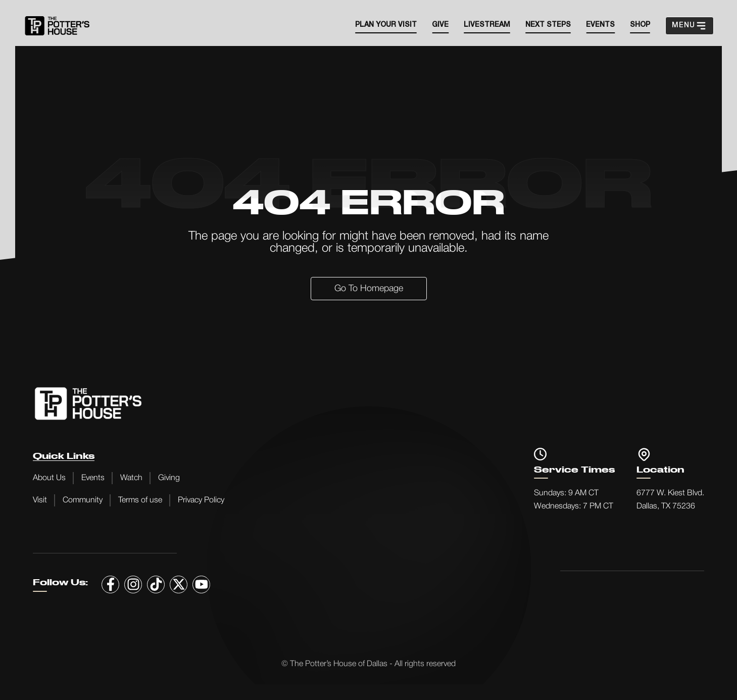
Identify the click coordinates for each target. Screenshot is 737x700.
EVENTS (600, 25)
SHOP (640, 25)
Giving (169, 478)
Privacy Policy (201, 500)
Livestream (487, 25)
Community (83, 500)
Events (93, 478)
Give (440, 25)
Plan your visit (386, 25)
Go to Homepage (369, 289)
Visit (40, 500)
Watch (131, 478)
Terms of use (140, 500)
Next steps (548, 25)
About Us (49, 478)
